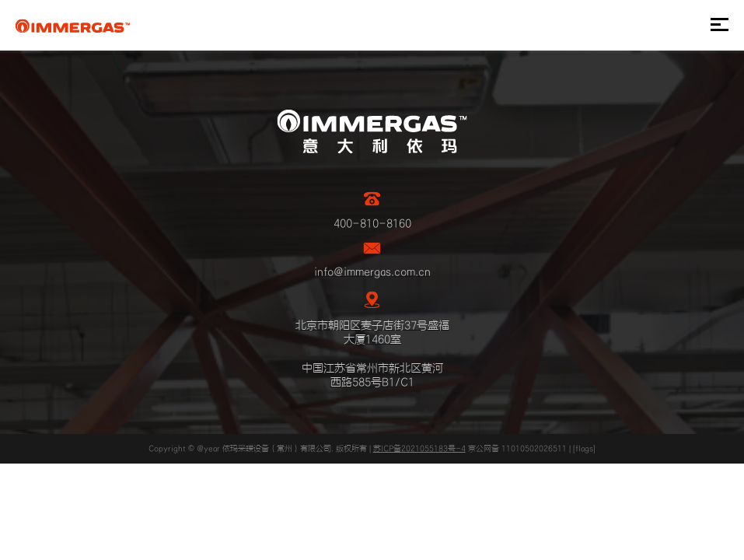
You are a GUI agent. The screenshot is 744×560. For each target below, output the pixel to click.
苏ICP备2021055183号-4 (419, 449)
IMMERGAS (73, 26)
